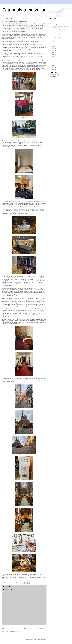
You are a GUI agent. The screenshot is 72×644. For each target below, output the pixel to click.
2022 (53, 51)
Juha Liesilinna (55, 74)
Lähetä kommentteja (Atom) (12, 631)
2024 (53, 47)
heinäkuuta (55, 44)
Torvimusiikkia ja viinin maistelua (60, 34)
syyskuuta (55, 40)
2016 (53, 63)
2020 (53, 55)
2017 (53, 61)
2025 (53, 23)
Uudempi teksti (7, 628)
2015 (53, 65)
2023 (53, 49)
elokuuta (55, 42)
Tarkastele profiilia (54, 76)
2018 (53, 59)
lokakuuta (55, 25)
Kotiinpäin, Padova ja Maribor (59, 30)
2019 (53, 57)
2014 (53, 67)
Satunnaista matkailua (24, 10)
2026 (53, 21)
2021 (53, 53)
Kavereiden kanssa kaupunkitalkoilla (57, 37)
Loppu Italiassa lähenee (58, 32)
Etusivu (24, 628)
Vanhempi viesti (41, 628)
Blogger (44, 640)
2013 (53, 69)
